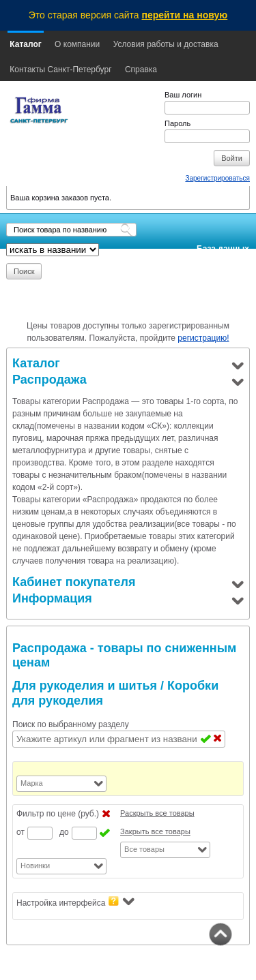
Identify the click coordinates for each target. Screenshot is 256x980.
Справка (141, 70)
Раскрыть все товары (157, 813)
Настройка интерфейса (75, 902)
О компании (77, 44)
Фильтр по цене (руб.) (58, 814)
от (20, 832)
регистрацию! (203, 338)
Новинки (35, 866)
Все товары (144, 849)
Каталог (26, 44)
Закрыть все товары (155, 831)
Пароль (177, 123)
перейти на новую (185, 15)
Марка (32, 783)
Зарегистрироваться (217, 178)
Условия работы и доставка (166, 44)
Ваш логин (183, 95)
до (64, 832)
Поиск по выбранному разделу (71, 724)
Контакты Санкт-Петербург (60, 70)
